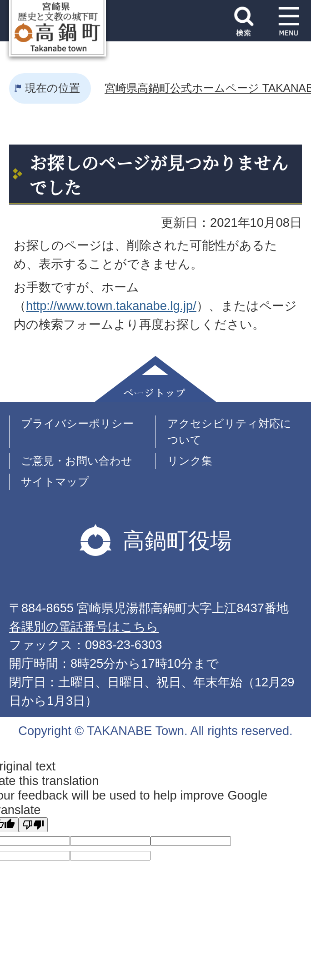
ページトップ (155, 379)
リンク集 (190, 461)
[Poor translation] (33, 825)
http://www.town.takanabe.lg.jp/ (111, 306)
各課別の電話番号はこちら (84, 627)
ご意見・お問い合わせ (77, 461)
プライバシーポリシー (77, 423)
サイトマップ (55, 482)
